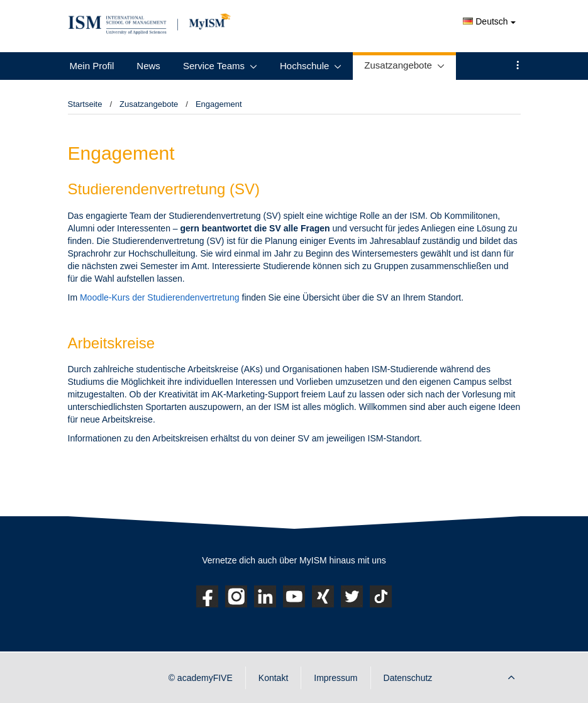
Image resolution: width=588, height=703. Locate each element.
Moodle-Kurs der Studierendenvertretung (160, 297)
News (148, 66)
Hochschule (304, 66)
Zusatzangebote (398, 65)
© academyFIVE (201, 678)
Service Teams (214, 66)
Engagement (219, 104)
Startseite (85, 104)
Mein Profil (92, 66)
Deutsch (489, 21)
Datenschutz (408, 678)
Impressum (336, 678)
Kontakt (273, 678)
